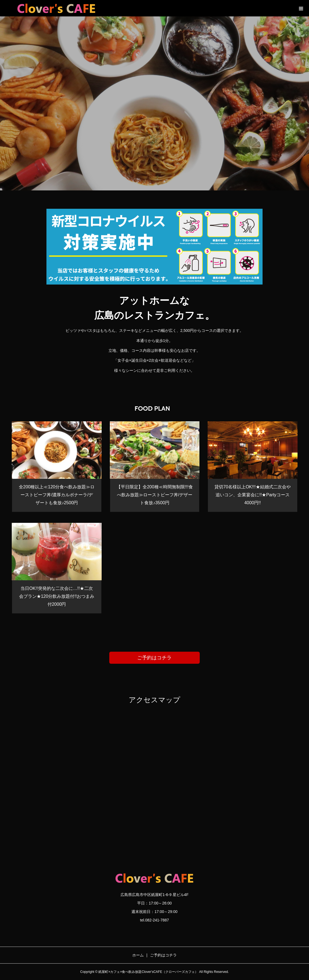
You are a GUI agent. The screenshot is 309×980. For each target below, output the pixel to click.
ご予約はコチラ (154, 658)
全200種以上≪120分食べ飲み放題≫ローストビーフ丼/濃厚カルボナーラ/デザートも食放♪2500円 (57, 495)
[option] (154, 103)
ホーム (138, 955)
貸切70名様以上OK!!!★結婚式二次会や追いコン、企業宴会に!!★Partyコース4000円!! (252, 495)
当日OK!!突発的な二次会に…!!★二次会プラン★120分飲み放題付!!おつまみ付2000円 (57, 596)
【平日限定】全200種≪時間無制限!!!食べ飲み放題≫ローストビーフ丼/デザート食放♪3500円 (155, 495)
